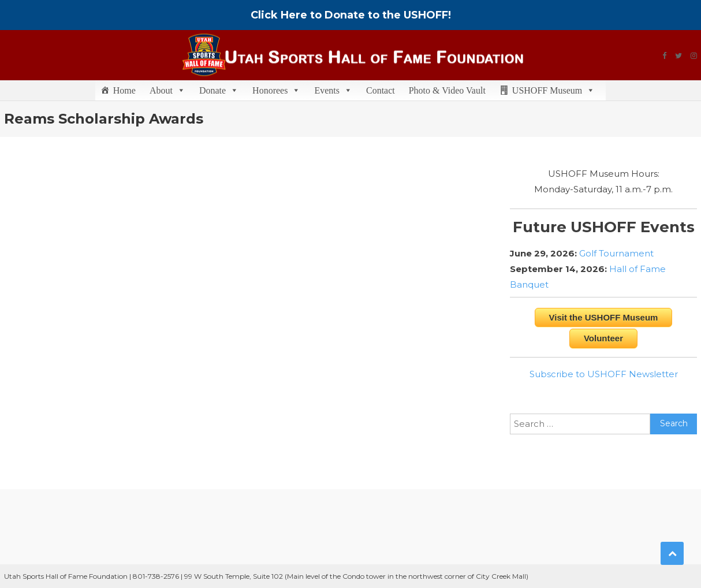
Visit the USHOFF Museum (604, 317)
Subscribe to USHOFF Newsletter (604, 374)
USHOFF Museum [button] (553, 90)
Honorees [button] (276, 90)
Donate (219, 90)
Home (124, 90)
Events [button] (333, 90)
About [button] (167, 90)
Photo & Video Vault (447, 90)
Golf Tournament (616, 253)
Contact (381, 90)
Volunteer (603, 338)
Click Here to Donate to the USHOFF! (351, 15)
